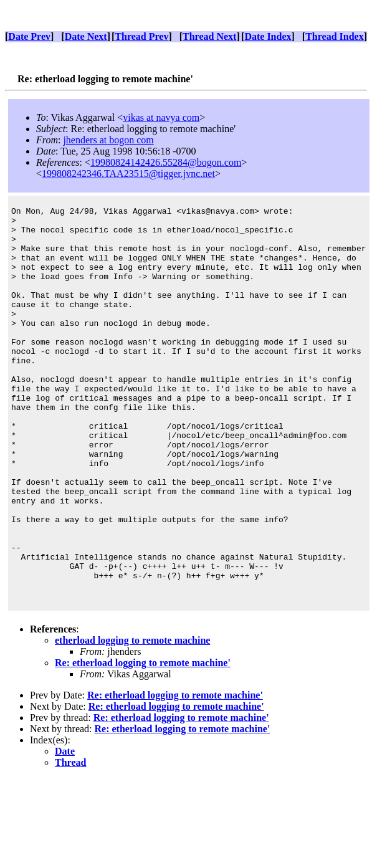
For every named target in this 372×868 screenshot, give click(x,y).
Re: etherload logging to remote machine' (143, 741)
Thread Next (209, 36)
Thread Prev (141, 36)
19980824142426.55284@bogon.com (166, 162)
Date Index (268, 36)
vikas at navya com (161, 117)
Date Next (86, 36)
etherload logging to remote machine (132, 719)
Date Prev (29, 36)
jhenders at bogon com (108, 140)
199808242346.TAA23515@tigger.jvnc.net (128, 174)
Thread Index (335, 36)
